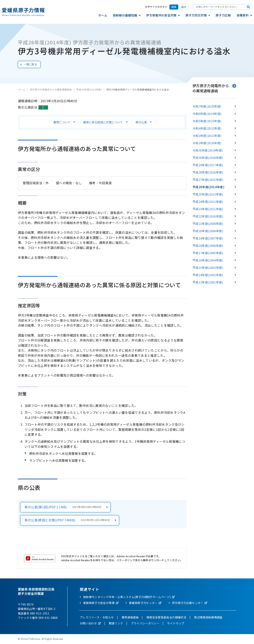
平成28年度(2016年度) (208, 172)
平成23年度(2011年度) (208, 209)
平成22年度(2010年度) (208, 216)
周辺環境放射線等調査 (208, 618)
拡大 (184, 7)
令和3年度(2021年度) (207, 136)
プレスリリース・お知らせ (97, 618)
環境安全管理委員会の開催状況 (166, 618)
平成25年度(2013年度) (208, 194)
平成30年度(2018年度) (208, 158)
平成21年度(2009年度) (208, 224)
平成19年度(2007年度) (208, 238)
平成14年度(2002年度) (208, 275)
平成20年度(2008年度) (208, 231)
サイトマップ (176, 624)
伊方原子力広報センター (188, 603)
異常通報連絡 (130, 618)
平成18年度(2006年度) (208, 246)
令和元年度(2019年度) (208, 150)
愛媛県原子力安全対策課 (99, 603)
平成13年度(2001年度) (208, 282)
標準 (174, 7)
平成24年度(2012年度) (208, 202)
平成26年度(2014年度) (89, 89)
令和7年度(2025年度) (207, 106)
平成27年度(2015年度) (208, 180)
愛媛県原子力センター (143, 603)
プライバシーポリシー (145, 624)
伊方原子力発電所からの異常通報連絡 (51, 89)
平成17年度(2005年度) (208, 253)
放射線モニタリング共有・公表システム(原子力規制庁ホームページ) (127, 597)
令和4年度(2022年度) (207, 128)
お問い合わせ (88, 624)
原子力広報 (223, 15)
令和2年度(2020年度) (207, 143)
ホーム (103, 15)
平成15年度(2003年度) (208, 268)
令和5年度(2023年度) (207, 121)
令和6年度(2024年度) (207, 114)
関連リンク (116, 624)
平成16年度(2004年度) (208, 260)
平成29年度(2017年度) (208, 165)
